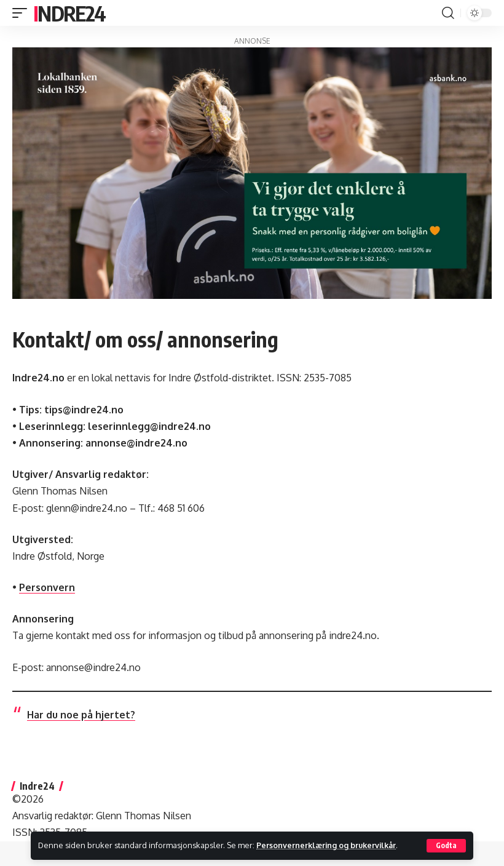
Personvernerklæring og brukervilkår (328, 845)
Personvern (47, 587)
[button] (446, 846)
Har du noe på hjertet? (81, 715)
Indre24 (69, 13)
